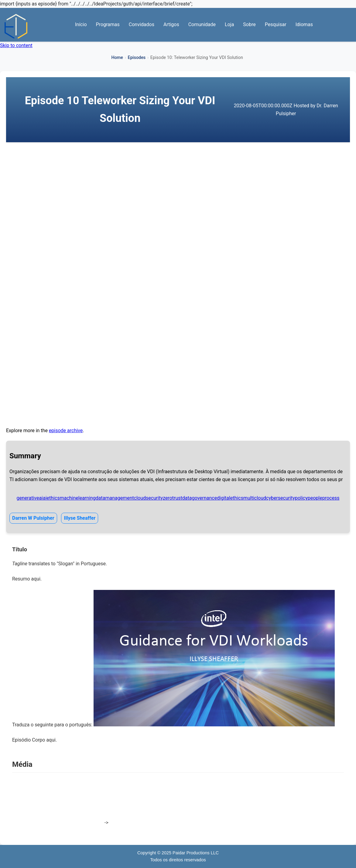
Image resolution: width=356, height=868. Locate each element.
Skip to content (16, 45)
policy (301, 498)
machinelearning (78, 498)
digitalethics (230, 498)
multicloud (255, 498)
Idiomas (304, 24)
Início (81, 24)
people (315, 498)
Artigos (171, 24)
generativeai (30, 498)
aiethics (51, 498)
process (331, 498)
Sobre (249, 24)
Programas (108, 24)
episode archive (66, 431)
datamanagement (115, 498)
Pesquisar (276, 24)
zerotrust (173, 498)
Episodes (137, 58)
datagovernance (200, 498)
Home (117, 58)
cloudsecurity (148, 498)
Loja (229, 24)
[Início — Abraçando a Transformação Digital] (16, 26)
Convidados (142, 24)
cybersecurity (281, 498)
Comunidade (202, 24)
